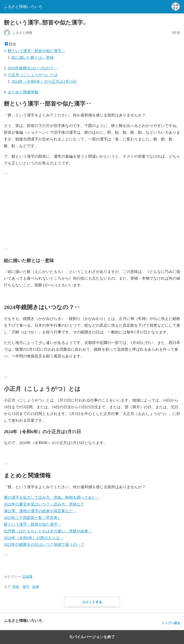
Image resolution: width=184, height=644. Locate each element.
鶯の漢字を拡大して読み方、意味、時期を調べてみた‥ (52, 497)
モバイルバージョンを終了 (92, 637)
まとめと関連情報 (23, 92)
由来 (36, 587)
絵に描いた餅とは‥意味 (33, 57)
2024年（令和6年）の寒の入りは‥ (34, 538)
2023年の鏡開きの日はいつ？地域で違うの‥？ (44, 545)
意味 (16, 587)
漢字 (26, 587)
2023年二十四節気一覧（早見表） (33, 518)
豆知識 (27, 577)
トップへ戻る (171, 623)
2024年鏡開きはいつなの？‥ (33, 68)
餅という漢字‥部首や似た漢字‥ (36, 51)
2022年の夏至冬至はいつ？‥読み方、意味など (44, 504)
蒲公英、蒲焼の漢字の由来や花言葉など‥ (40, 511)
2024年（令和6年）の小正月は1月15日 (44, 81)
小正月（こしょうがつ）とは (33, 75)
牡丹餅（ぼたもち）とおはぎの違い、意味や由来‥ (48, 531)
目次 (12, 44)
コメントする (92, 602)
